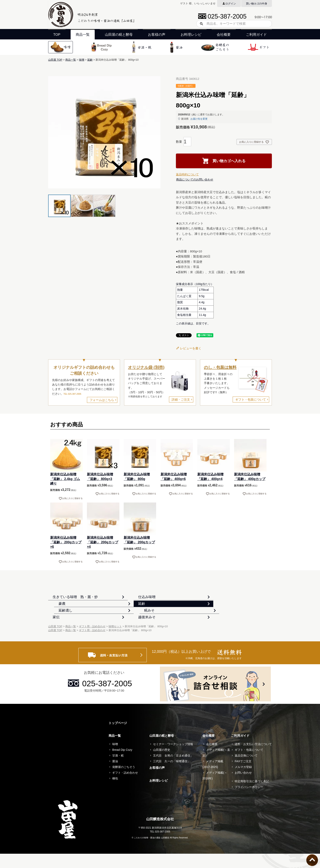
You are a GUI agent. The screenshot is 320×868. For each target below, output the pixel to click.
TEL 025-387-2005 (72, 394)
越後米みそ (139, 628)
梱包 (115, 793)
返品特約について (187, 174)
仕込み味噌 (139, 600)
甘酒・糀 (118, 770)
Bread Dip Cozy (122, 764)
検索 (200, 24)
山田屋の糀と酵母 (119, 35)
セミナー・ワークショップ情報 (173, 759)
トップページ (118, 737)
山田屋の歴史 (162, 764)
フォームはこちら (102, 400)
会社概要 (224, 35)
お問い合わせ (243, 787)
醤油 (115, 776)
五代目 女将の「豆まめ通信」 (173, 770)
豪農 (210, 600)
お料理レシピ (191, 35)
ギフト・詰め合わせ (125, 787)
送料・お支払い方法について (253, 759)
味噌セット (115, 641)
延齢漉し (137, 614)
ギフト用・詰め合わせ (92, 641)
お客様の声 (157, 35)
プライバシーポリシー (249, 801)
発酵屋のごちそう (124, 781)
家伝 (58, 628)
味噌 (82, 60)
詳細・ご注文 (181, 399)
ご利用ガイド (256, 35)
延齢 (90, 60)
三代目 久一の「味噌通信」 (172, 776)
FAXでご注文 (243, 776)
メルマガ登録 (243, 781)
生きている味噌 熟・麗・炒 (77, 600)
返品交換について (246, 770)
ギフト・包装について (251, 399)
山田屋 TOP (55, 60)
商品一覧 (83, 35)
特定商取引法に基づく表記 (252, 796)
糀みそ (211, 614)
